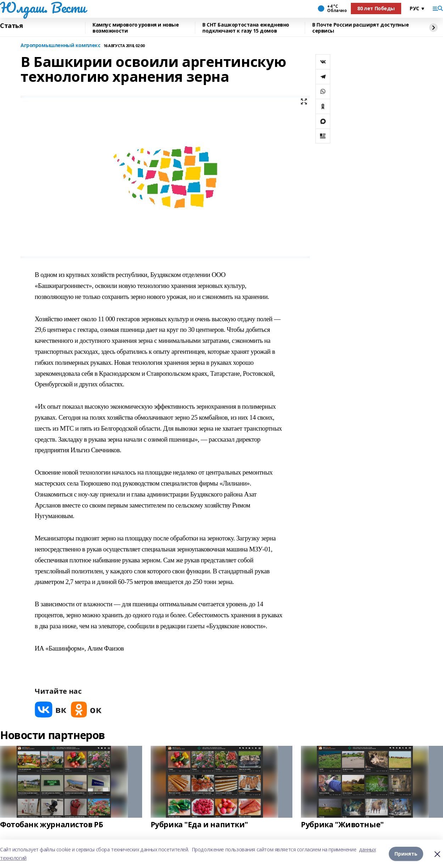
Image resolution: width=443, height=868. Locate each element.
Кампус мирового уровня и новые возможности (136, 28)
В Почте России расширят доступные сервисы (360, 28)
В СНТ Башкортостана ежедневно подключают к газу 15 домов (246, 28)
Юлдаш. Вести (43, 7)
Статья (11, 26)
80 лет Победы (376, 8)
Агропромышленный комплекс (61, 46)
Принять (406, 854)
